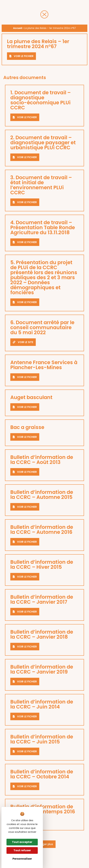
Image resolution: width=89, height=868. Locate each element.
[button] (45, 844)
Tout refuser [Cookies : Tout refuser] (22, 850)
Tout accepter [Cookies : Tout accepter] (22, 842)
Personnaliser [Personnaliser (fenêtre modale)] (22, 859)
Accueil (18, 28)
